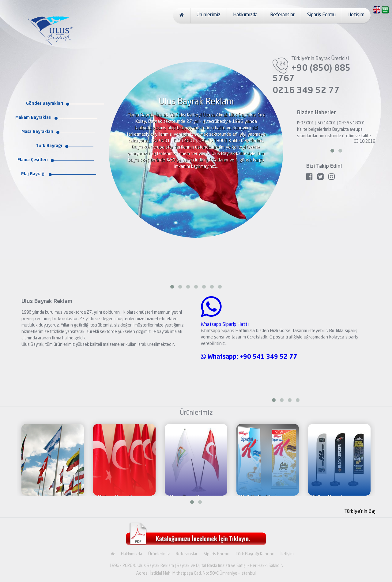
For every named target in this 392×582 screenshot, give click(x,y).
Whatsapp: (220, 357)
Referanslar (282, 15)
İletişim (356, 15)
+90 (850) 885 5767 (312, 74)
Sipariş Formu (321, 15)
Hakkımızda (245, 15)
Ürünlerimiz (209, 15)
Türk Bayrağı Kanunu (255, 554)
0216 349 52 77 (306, 91)
